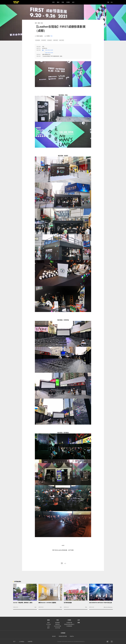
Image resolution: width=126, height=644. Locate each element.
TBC (51, 36)
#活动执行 (50, 40)
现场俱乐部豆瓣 (63, 636)
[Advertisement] (63, 574)
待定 (42, 23)
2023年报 (57, 628)
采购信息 (57, 624)
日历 (48, 626)
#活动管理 (44, 40)
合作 (79, 620)
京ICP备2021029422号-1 (79, 642)
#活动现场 (38, 40)
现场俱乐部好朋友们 (69, 624)
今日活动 (48, 624)
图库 (48, 628)
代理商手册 (69, 623)
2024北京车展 (57, 626)
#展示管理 (56, 40)
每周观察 (57, 623)
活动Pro (72, 636)
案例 (39, 23)
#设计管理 (62, 40)
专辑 (57, 620)
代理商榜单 (69, 626)
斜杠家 (54, 636)
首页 (36, 23)
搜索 (79, 623)
